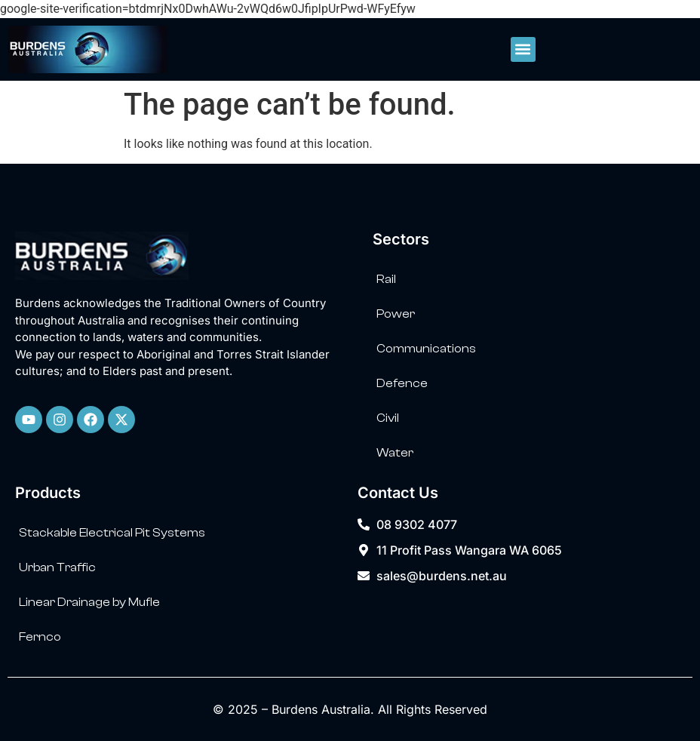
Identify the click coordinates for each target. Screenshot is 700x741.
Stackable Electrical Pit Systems (112, 533)
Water (395, 453)
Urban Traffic (57, 567)
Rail (386, 279)
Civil (388, 418)
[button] (523, 49)
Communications (426, 349)
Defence (402, 383)
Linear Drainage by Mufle (89, 602)
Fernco (40, 637)
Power (396, 314)
